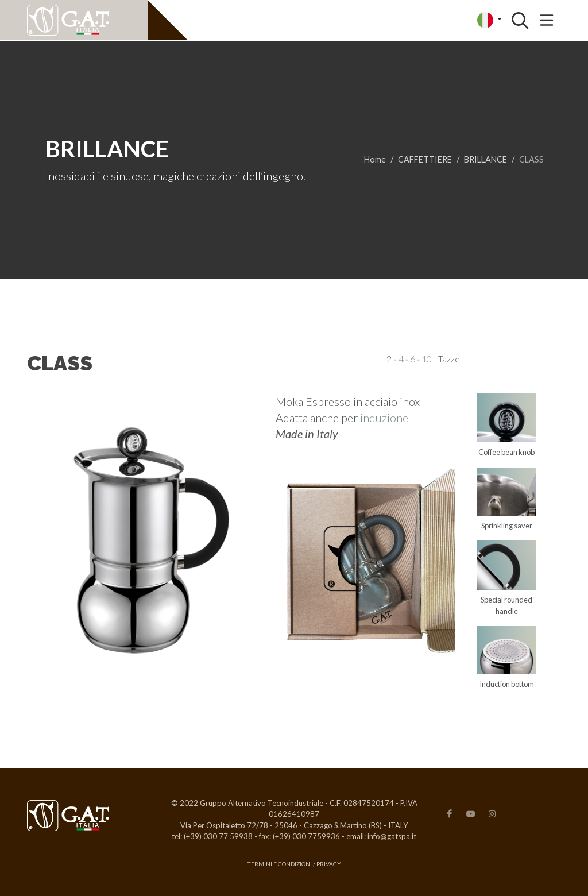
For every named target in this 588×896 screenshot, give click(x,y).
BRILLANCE (486, 159)
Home (375, 159)
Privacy (329, 864)
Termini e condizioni (279, 864)
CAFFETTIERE (425, 159)
